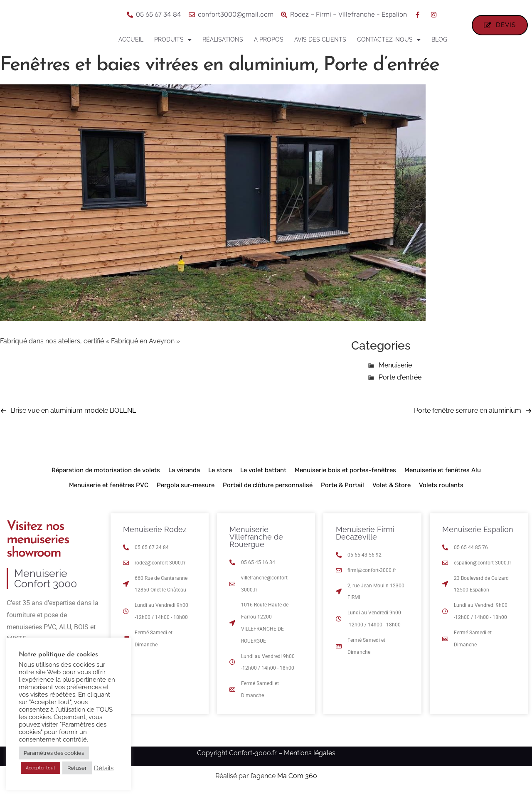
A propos (269, 39)
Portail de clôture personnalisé (268, 489)
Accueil (131, 39)
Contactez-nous (389, 40)
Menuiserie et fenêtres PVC (109, 489)
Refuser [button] (77, 768)
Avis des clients (320, 39)
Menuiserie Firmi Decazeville (365, 537)
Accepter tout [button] (41, 768)
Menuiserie (395, 369)
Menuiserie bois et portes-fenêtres (345, 474)
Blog (439, 39)
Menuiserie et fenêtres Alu (443, 474)
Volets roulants (441, 489)
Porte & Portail (342, 489)
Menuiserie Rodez (155, 533)
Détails (104, 768)
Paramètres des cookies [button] (54, 753)
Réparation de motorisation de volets (106, 474)
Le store (220, 474)
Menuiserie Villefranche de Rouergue (256, 541)
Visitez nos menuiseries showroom (38, 544)
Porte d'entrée (400, 381)
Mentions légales (310, 757)
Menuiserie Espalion (478, 533)
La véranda (184, 474)
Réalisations (223, 39)
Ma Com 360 (297, 780)
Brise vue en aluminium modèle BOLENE (74, 414)
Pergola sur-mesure (186, 489)
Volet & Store (392, 489)
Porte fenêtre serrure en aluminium (468, 414)
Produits (173, 40)
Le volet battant (263, 474)
